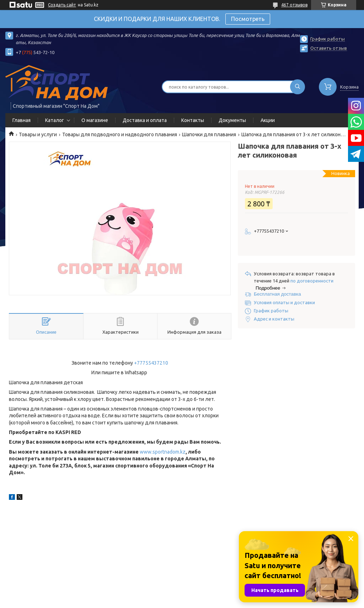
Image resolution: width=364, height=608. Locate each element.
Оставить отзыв (329, 48)
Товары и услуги (38, 134)
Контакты (193, 120)
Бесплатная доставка (277, 294)
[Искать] (298, 87)
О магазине (95, 120)
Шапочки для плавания (209, 134)
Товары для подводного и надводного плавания (120, 134)
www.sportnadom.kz (163, 452)
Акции (268, 120)
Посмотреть (248, 19)
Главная (22, 120)
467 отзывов (294, 5)
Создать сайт (62, 5)
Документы (232, 120)
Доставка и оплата (145, 120)
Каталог (55, 120)
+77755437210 (151, 363)
